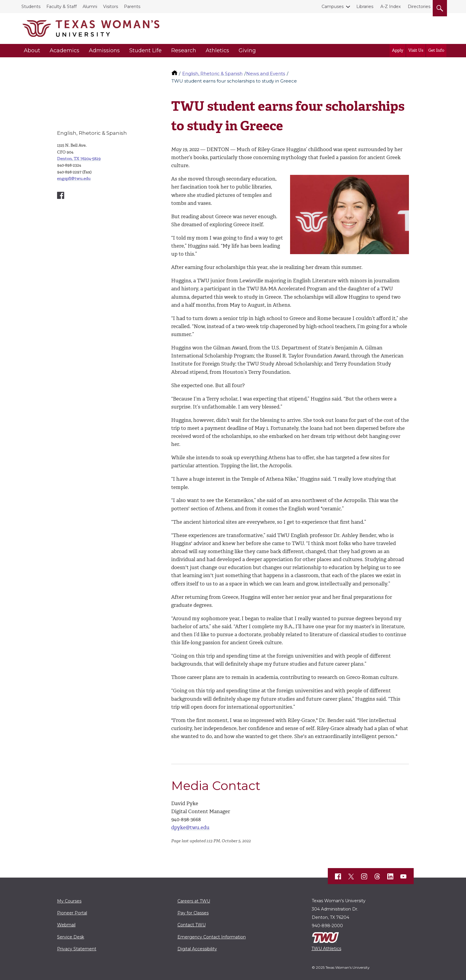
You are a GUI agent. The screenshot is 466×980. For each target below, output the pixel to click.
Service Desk (71, 937)
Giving (247, 50)
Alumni (90, 7)
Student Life (145, 50)
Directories (419, 7)
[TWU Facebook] (338, 876)
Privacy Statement (77, 949)
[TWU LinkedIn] (391, 876)
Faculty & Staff (62, 7)
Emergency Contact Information (212, 937)
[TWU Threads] (377, 876)
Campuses (334, 7)
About (32, 50)
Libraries (365, 7)
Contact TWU (192, 925)
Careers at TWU (194, 901)
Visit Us (416, 50)
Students (31, 7)
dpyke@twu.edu (190, 827)
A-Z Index (391, 7)
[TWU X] (351, 876)
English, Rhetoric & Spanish (212, 73)
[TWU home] (175, 73)
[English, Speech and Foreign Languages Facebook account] (61, 195)
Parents (132, 7)
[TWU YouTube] (404, 876)
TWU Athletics (326, 949)
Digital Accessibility (197, 949)
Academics (64, 50)
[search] (440, 7)
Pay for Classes (193, 913)
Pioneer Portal (72, 913)
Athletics (217, 50)
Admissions (104, 50)
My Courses (69, 901)
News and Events (266, 73)
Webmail (66, 925)
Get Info (436, 50)
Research (184, 50)
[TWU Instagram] (364, 876)
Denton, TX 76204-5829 (79, 159)
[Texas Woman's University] (91, 29)
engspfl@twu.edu (74, 179)
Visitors (111, 7)
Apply (398, 50)
